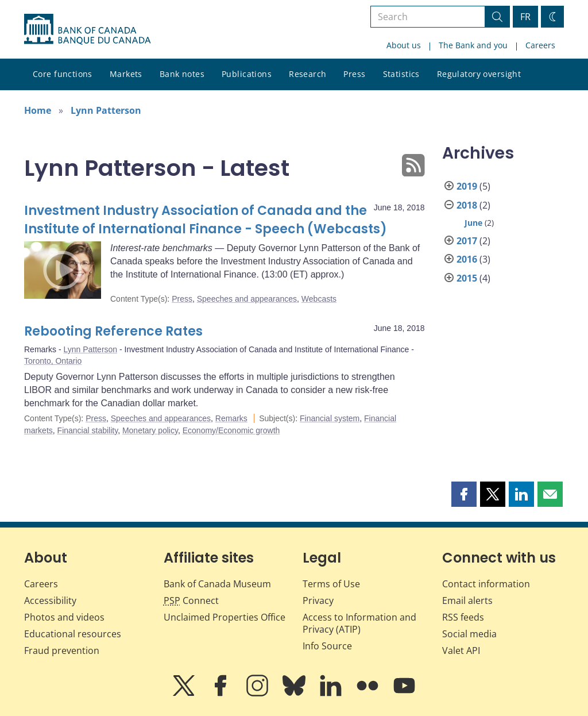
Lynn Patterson (106, 110)
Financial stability (88, 430)
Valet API (461, 650)
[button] (464, 494)
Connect (191, 600)
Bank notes (182, 74)
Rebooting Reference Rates (113, 331)
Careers (540, 45)
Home (38, 110)
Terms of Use (331, 584)
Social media (469, 634)
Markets (126, 74)
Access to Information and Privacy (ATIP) (359, 623)
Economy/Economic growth (231, 430)
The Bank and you (473, 45)
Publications (247, 74)
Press (354, 74)
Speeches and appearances (247, 299)
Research (307, 74)
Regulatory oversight (479, 74)
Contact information (486, 584)
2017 (467, 241)
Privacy (318, 600)
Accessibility (50, 600)
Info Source (327, 646)
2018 (467, 205)
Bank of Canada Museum (217, 584)
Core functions (63, 74)
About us (404, 45)
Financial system (330, 418)
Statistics (401, 74)
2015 (467, 278)
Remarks (231, 418)
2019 (467, 186)
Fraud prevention (62, 650)
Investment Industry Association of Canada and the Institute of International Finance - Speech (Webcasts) (206, 220)
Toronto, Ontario (53, 361)
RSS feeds (463, 617)
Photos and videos (64, 617)
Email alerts (467, 600)
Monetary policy (150, 430)
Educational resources (73, 634)
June (473, 223)
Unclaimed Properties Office (225, 617)
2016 (467, 259)
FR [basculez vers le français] (525, 17)
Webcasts (319, 299)
